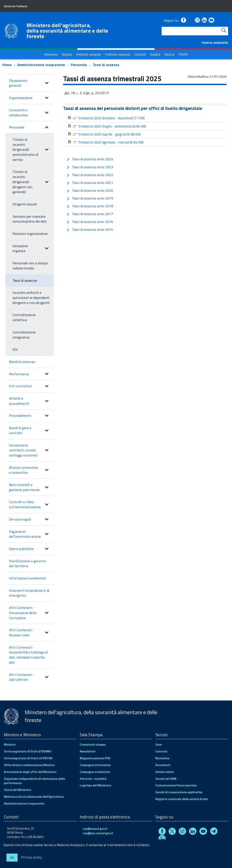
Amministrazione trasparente (41, 65)
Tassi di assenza (106, 65)
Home (7, 65)
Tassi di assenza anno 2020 (90, 190)
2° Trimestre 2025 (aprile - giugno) (104, 134)
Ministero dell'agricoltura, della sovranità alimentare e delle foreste (67, 31)
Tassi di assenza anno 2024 (90, 159)
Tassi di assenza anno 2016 (90, 222)
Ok (12, 858)
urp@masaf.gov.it (95, 829)
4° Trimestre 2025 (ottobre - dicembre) (106, 118)
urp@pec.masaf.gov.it (98, 833)
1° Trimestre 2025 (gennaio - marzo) (106, 142)
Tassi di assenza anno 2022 (90, 175)
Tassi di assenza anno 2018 (90, 206)
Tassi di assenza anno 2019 (90, 198)
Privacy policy (32, 857)
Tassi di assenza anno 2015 (90, 229)
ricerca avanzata (215, 42)
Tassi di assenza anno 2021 (90, 183)
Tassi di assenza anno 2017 (90, 214)
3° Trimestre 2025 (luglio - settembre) (107, 126)
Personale (79, 65)
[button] (47, 83)
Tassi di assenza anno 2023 (90, 167)
